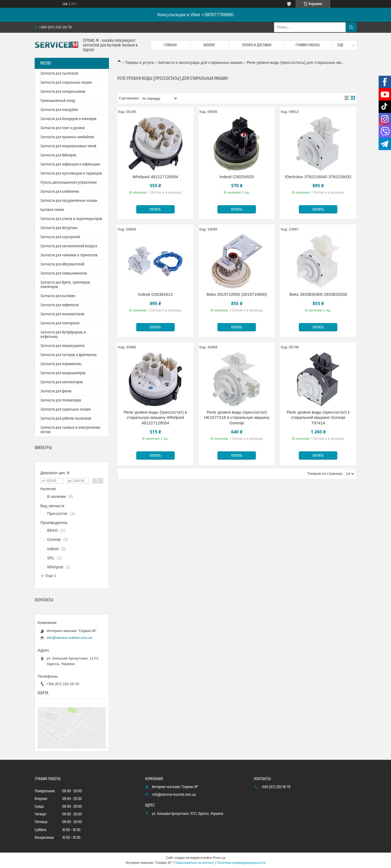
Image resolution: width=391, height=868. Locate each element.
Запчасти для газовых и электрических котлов (70, 430)
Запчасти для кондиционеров (63, 373)
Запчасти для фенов (56, 391)
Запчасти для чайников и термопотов (69, 255)
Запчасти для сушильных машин (66, 409)
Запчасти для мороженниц (61, 364)
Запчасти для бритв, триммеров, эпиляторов (65, 285)
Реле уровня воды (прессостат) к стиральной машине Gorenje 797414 (318, 417)
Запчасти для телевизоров (61, 400)
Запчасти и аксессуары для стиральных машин (200, 63)
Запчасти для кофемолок (60, 305)
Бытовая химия (52, 210)
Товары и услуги (140, 63)
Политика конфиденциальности (241, 863)
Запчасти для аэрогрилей (60, 237)
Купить (155, 210)
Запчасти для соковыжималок (64, 273)
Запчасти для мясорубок (59, 110)
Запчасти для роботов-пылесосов (66, 419)
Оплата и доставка (257, 45)
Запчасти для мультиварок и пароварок (71, 173)
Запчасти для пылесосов (59, 74)
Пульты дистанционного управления (69, 183)
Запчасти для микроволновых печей (68, 146)
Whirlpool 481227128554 (155, 177)
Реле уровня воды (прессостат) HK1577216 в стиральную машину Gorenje (237, 417)
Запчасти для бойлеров (58, 155)
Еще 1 (51, 576)
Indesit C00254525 (237, 177)
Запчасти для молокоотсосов (62, 314)
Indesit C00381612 (155, 294)
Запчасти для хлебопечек (60, 192)
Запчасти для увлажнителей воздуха (69, 246)
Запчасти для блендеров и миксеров (69, 119)
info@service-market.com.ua (70, 638)
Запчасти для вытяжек (58, 296)
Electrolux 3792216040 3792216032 (318, 177)
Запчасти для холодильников (63, 92)
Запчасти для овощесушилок (62, 346)
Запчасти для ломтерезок (60, 323)
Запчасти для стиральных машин (66, 83)
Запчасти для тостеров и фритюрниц (69, 355)
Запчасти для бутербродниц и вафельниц (63, 335)
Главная (170, 45)
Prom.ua (219, 858)
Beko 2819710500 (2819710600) (237, 294)
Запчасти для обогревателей (62, 264)
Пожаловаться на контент (194, 863)
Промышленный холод (58, 101)
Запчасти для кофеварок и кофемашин (70, 164)
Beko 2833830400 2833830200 (318, 294)
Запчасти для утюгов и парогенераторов (71, 219)
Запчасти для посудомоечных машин (69, 201)
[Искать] (351, 27)
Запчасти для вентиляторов (62, 382)
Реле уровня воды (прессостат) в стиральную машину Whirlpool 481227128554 (155, 417)
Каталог (209, 45)
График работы (308, 45)
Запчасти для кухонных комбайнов (67, 137)
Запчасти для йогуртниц (59, 228)
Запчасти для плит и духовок (63, 128)
